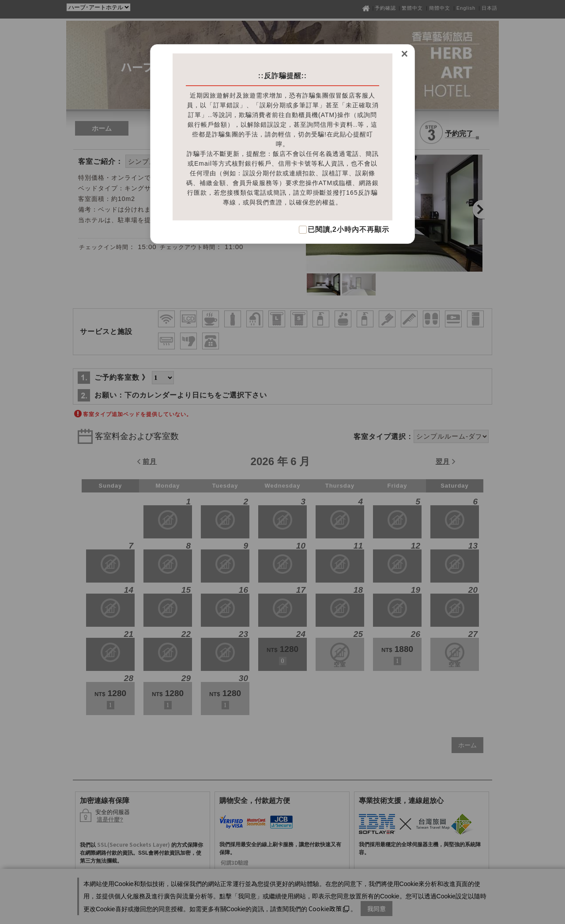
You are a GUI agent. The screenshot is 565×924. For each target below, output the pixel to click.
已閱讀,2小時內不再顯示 (348, 229)
